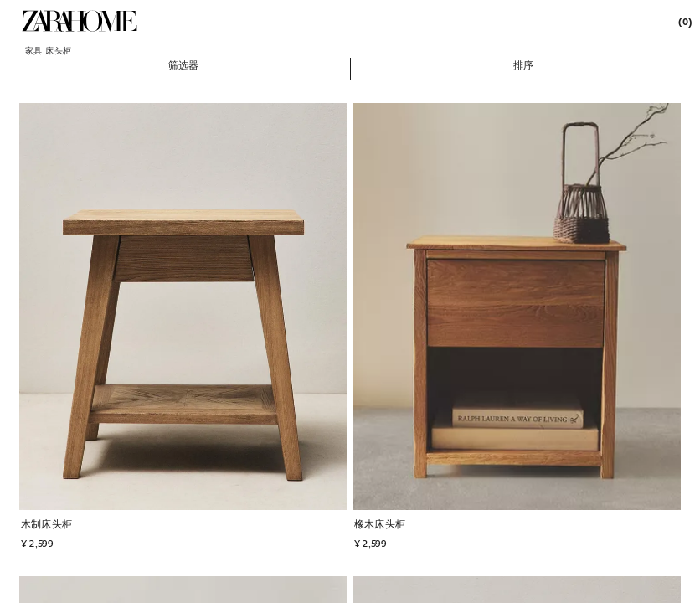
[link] (80, 21)
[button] (184, 64)
